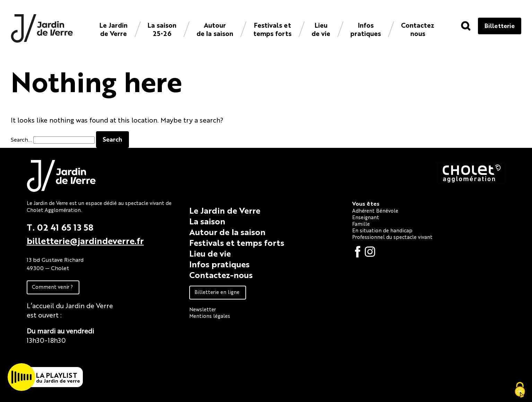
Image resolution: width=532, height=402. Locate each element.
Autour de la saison (215, 29)
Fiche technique (52, 356)
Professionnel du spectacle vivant (392, 237)
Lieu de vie (321, 29)
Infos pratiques (366, 29)
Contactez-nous (221, 275)
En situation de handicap (382, 230)
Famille (361, 224)
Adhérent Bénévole (375, 210)
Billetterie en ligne (217, 292)
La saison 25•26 (162, 29)
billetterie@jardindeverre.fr (85, 240)
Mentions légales (210, 316)
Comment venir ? (52, 287)
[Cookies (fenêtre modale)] (520, 390)
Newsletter (203, 309)
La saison (207, 221)
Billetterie (500, 25)
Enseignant (366, 217)
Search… (21, 139)
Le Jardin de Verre (114, 29)
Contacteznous (418, 29)
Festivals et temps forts (272, 29)
